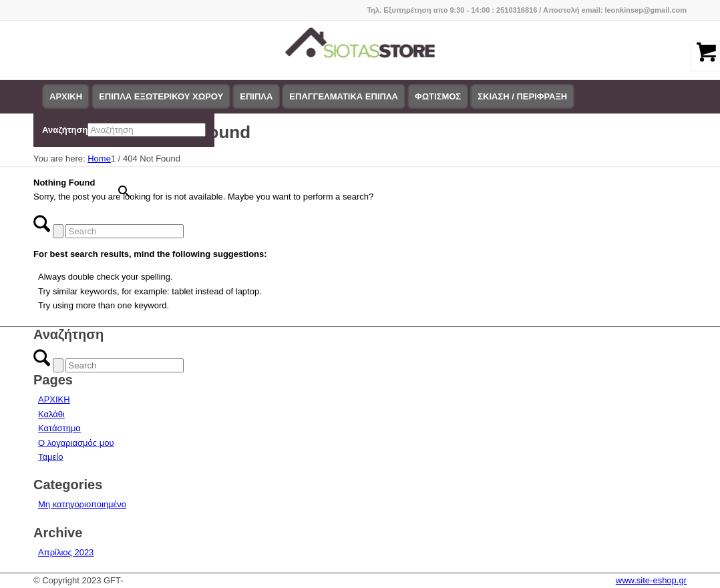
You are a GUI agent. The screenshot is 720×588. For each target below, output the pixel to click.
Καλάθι (51, 414)
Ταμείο (50, 457)
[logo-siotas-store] (360, 50)
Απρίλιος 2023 (66, 552)
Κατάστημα (59, 428)
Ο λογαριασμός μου (76, 443)
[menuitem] (66, 97)
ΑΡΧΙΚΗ (54, 399)
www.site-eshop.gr (651, 580)
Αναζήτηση (65, 130)
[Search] (125, 231)
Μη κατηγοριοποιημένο (82, 504)
